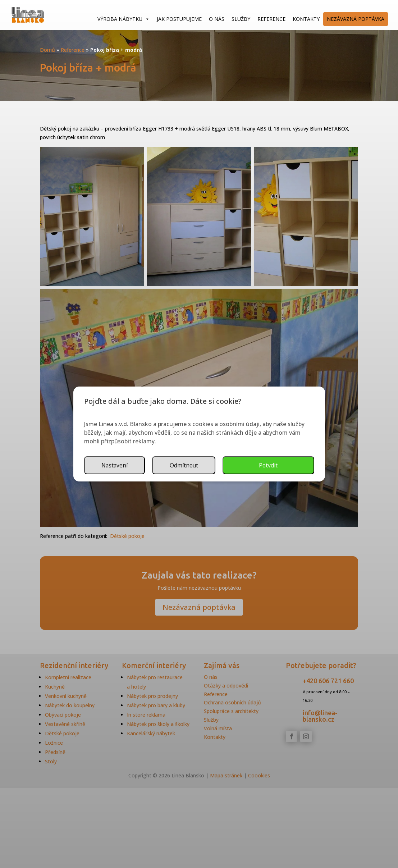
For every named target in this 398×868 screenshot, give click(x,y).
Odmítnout (282, 465)
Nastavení (212, 465)
